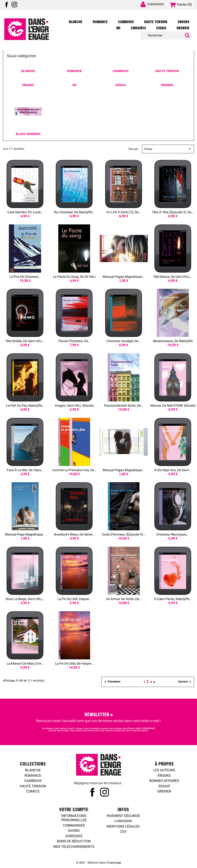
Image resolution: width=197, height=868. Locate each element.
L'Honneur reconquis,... (173, 534)
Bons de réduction (74, 841)
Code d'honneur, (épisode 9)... (124, 534)
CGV (123, 831)
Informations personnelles (74, 818)
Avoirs (74, 831)
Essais (161, 28)
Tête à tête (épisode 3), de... (173, 212)
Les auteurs (164, 770)
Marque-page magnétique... (25, 534)
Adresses (74, 836)
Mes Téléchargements (74, 847)
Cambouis (126, 22)
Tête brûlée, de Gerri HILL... (25, 341)
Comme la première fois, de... (74, 470)
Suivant (185, 682)
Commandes (74, 825)
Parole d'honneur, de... (74, 341)
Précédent (112, 682)
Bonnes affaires (164, 781)
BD (118, 28)
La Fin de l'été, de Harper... (74, 663)
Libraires (138, 28)
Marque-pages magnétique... (124, 277)
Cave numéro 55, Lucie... (25, 212)
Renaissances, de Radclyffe (173, 341)
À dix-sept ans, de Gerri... (173, 470)
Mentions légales (123, 826)
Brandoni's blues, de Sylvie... (74, 534)
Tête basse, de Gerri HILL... (173, 277)
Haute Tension (156, 22)
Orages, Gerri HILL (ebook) (74, 405)
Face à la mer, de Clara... (25, 470)
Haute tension (33, 786)
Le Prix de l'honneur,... (25, 277)
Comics (33, 791)
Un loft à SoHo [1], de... (124, 212)
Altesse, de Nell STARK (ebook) (173, 405)
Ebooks (183, 22)
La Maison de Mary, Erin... (25, 663)
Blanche (76, 22)
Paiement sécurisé (123, 816)
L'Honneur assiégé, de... (124, 341)
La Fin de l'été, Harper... (74, 599)
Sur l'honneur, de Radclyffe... (74, 212)
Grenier (183, 28)
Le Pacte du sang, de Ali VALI (74, 277)
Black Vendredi (28, 134)
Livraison (123, 821)
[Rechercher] (166, 36)
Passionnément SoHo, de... (124, 405)
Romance (100, 22)
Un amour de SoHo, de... (124, 599)
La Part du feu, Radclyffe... (25, 405)
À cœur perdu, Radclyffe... (173, 599)
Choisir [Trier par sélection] (168, 149)
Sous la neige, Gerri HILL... (25, 599)
